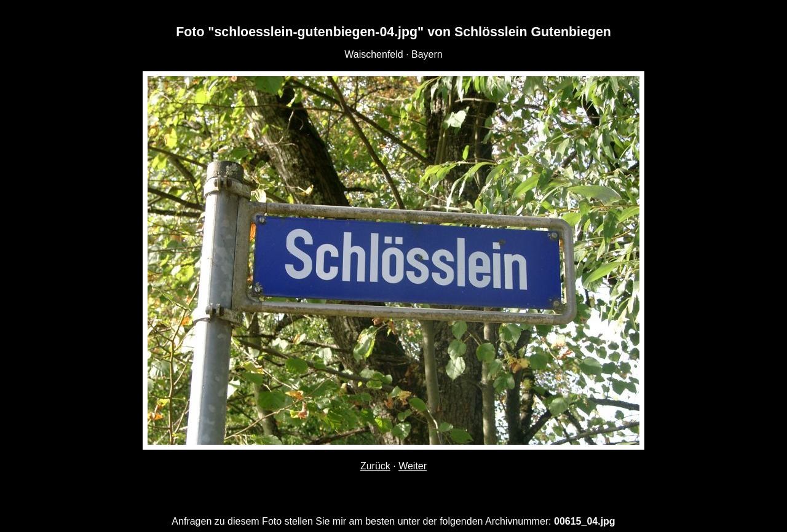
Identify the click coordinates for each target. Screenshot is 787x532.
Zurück (375, 466)
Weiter (413, 466)
